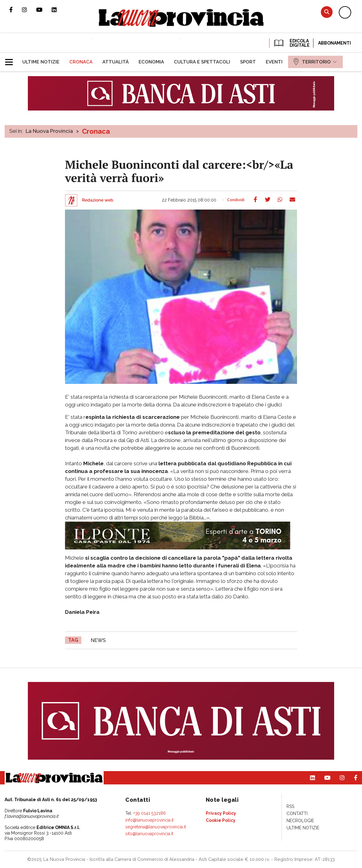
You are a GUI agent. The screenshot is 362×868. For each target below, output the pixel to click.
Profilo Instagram (29, 10)
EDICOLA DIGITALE (291, 43)
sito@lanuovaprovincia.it (149, 834)
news (98, 640)
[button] (11, 59)
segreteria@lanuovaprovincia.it (156, 827)
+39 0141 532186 (150, 813)
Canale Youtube (44, 10)
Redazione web (98, 200)
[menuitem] (41, 62)
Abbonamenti (334, 43)
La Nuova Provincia (49, 131)
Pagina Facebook (16, 10)
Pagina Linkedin (59, 10)
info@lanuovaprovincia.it (149, 820)
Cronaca (96, 131)
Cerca (327, 12)
